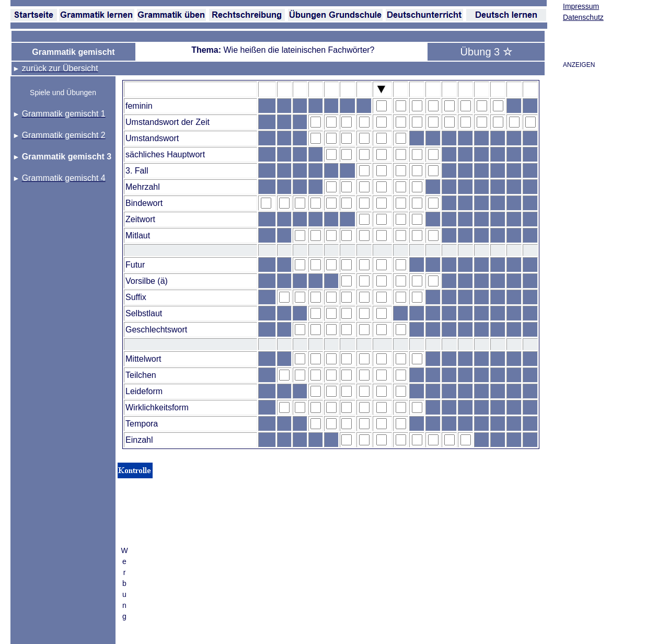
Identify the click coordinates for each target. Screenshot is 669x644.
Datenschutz (583, 17)
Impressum (581, 6)
